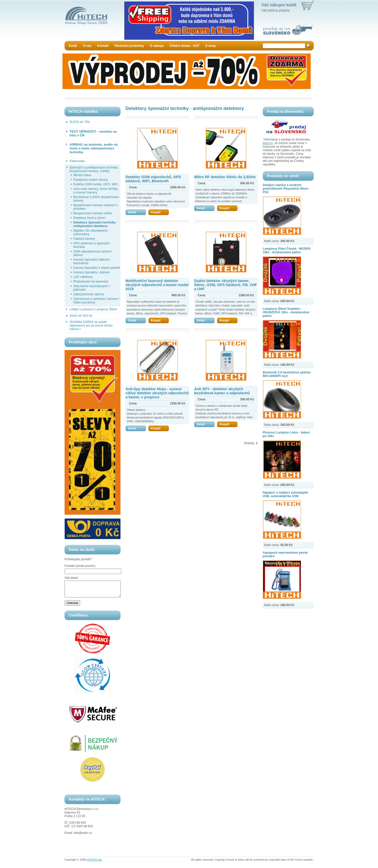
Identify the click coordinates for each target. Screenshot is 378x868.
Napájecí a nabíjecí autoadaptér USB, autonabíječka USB (286, 494)
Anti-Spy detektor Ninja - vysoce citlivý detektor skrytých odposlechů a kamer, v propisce (157, 393)
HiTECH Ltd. (94, 863)
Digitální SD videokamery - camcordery (92, 232)
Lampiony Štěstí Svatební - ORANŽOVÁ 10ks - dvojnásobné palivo (286, 312)
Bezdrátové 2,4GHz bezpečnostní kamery (96, 199)
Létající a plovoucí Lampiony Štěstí (93, 309)
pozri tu (268, 143)
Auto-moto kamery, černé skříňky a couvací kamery (96, 191)
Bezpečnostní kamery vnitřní (93, 213)
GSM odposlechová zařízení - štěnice (94, 253)
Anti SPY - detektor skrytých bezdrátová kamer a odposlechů (222, 391)
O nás (87, 46)
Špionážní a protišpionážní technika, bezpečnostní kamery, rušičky (94, 169)
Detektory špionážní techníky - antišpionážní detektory (95, 224)
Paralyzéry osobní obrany (91, 180)
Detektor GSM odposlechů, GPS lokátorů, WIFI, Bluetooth (153, 179)
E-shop (211, 46)
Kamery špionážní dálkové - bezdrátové (92, 261)
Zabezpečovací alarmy (89, 294)
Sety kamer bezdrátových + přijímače (92, 288)
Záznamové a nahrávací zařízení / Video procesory (96, 301)
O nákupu (157, 46)
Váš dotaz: (72, 578)
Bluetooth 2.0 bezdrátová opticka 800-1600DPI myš (287, 374)
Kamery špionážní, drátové (92, 272)
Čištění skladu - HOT (185, 46)
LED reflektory (83, 277)
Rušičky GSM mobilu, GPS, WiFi (96, 184)
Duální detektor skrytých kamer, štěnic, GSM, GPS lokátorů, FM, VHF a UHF (226, 285)
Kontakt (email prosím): (80, 566)
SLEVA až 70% (80, 122)
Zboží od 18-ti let (81, 316)
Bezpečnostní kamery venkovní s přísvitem (96, 207)
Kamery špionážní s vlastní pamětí (97, 268)
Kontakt (103, 46)
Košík (73, 46)
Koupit (160, 212)
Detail (137, 212)
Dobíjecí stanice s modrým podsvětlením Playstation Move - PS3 (286, 189)
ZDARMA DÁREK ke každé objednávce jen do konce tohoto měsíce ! (91, 326)
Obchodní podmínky (129, 46)
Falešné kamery (84, 239)
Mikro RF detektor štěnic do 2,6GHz (225, 177)
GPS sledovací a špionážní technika (92, 245)
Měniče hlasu (82, 175)
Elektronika (77, 161)
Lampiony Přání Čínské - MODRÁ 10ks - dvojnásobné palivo (287, 250)
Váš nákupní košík (279, 5)
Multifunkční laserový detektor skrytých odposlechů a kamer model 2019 (157, 285)
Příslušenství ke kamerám (91, 282)
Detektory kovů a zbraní (90, 218)
